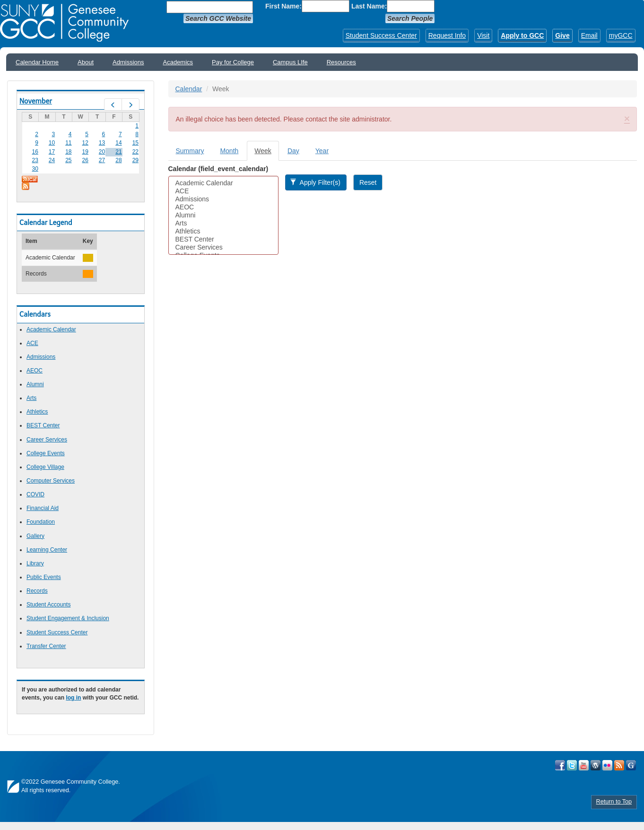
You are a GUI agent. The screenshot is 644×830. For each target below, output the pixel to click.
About (86, 62)
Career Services (47, 440)
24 (52, 160)
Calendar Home (37, 62)
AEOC (35, 371)
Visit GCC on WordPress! (596, 765)
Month (229, 151)
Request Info (447, 35)
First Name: (283, 6)
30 (35, 169)
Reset (368, 182)
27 (102, 160)
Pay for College (233, 62)
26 (85, 160)
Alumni (35, 384)
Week (267, 153)
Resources (341, 62)
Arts (31, 398)
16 (35, 152)
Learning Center (47, 550)
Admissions (128, 62)
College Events (46, 453)
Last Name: (369, 6)
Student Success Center (381, 35)
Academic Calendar (51, 329)
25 (68, 160)
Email (589, 35)
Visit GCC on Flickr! (607, 765)
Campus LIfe (290, 62)
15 (135, 143)
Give (562, 35)
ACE (32, 343)
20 (102, 152)
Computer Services (51, 481)
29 (135, 160)
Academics (178, 62)
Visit (483, 35)
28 (118, 160)
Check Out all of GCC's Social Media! (631, 765)
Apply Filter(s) (315, 182)
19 (85, 152)
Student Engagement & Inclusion (68, 618)
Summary (190, 151)
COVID (35, 494)
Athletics (37, 412)
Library (35, 563)
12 (85, 143)
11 (68, 143)
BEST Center (43, 425)
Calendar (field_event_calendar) (218, 169)
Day (293, 151)
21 (118, 152)
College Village (45, 467)
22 (135, 152)
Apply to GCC (522, 35)
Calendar (189, 89)
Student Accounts (48, 605)
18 (68, 152)
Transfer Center (46, 646)
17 (52, 152)
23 (35, 160)
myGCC (621, 35)
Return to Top (614, 802)
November (36, 101)
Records (37, 591)
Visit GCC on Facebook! (560, 765)
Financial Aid (43, 508)
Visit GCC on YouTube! (584, 765)
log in (73, 698)
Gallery (35, 536)
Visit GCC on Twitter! (572, 765)
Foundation (41, 522)
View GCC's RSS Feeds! (619, 765)
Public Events (44, 577)
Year (322, 151)
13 (102, 143)
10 (52, 143)
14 (118, 143)
